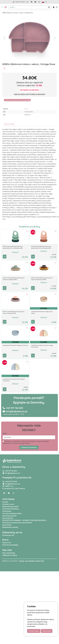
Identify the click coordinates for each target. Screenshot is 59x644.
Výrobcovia (7, 543)
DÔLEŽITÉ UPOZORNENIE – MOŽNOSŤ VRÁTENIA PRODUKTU (24, 520)
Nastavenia (47, 631)
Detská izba (40, 561)
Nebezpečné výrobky (10, 527)
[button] (2, 7)
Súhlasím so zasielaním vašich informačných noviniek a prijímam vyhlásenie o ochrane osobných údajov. (26, 442)
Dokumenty (7, 511)
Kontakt (5, 502)
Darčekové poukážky (10, 545)
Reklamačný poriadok (10, 507)
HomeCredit (7, 525)
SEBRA (26, 109)
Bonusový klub (8, 518)
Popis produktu (9, 124)
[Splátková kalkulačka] (29, 90)
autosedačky (30, 561)
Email (5, 433)
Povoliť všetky (34, 631)
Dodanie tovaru (8, 504)
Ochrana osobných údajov (12, 513)
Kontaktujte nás (8, 535)
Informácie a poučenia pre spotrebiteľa (17, 523)
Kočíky (22, 561)
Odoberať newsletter (29, 447)
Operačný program (9, 516)
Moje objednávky (9, 553)
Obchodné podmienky (10, 509)
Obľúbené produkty (10, 555)
